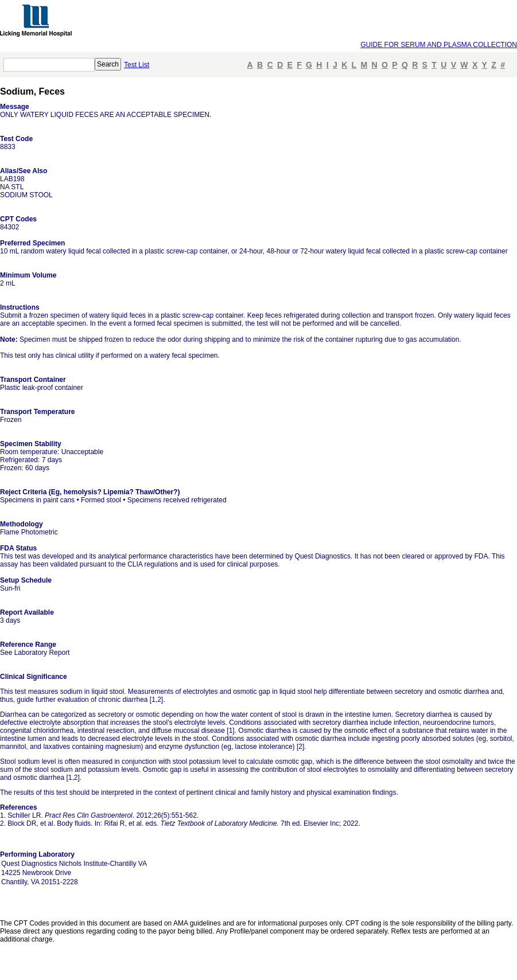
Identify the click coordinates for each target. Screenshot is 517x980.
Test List (137, 65)
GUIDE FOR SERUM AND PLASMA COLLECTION (439, 45)
